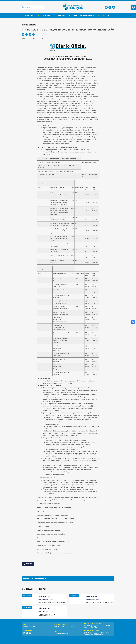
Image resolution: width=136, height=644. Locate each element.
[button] (23, 34)
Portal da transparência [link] (84, 16)
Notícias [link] (46, 16)
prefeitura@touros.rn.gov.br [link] (65, 626)
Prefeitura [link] (30, 16)
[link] (134, 7)
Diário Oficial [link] (44, 596)
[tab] (68, 578)
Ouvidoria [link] (107, 16)
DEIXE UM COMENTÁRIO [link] (36, 578)
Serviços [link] (62, 16)
